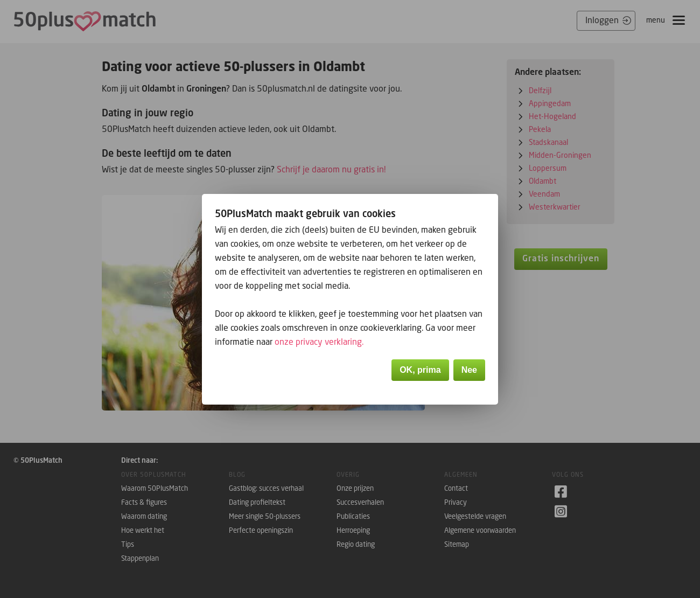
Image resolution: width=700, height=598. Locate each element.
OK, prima (420, 370)
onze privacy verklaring (318, 342)
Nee (469, 370)
